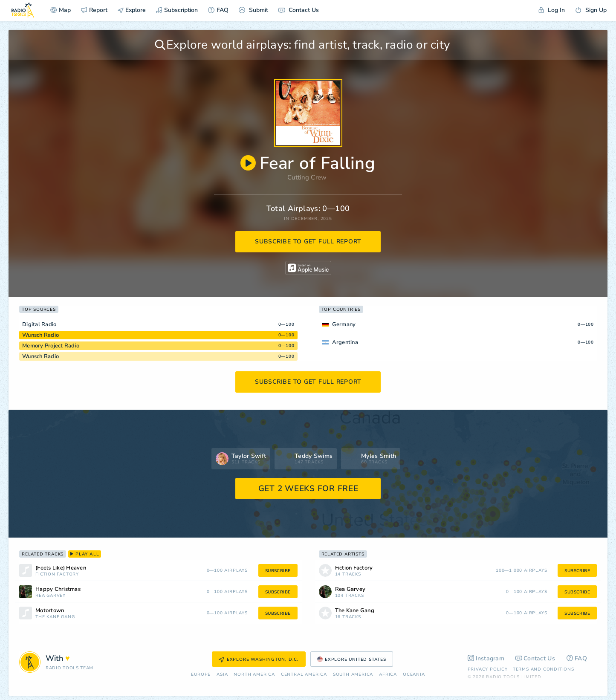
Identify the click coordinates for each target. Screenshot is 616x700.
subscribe (278, 571)
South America (353, 675)
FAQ (218, 10)
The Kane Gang (55, 617)
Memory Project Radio (51, 346)
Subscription (177, 10)
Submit (253, 10)
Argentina (345, 342)
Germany (344, 324)
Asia (222, 675)
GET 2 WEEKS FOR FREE (308, 489)
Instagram (486, 658)
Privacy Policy (488, 669)
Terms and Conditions (544, 669)
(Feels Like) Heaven (61, 568)
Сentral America (304, 675)
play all (85, 554)
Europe (201, 675)
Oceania (414, 675)
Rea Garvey (51, 596)
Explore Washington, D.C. (259, 660)
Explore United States (352, 660)
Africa (388, 675)
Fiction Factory (57, 574)
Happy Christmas (58, 589)
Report (94, 10)
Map (61, 10)
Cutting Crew (307, 177)
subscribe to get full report (308, 242)
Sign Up (591, 10)
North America (254, 675)
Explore (132, 10)
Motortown (50, 611)
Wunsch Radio (40, 335)
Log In (552, 10)
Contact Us (299, 10)
